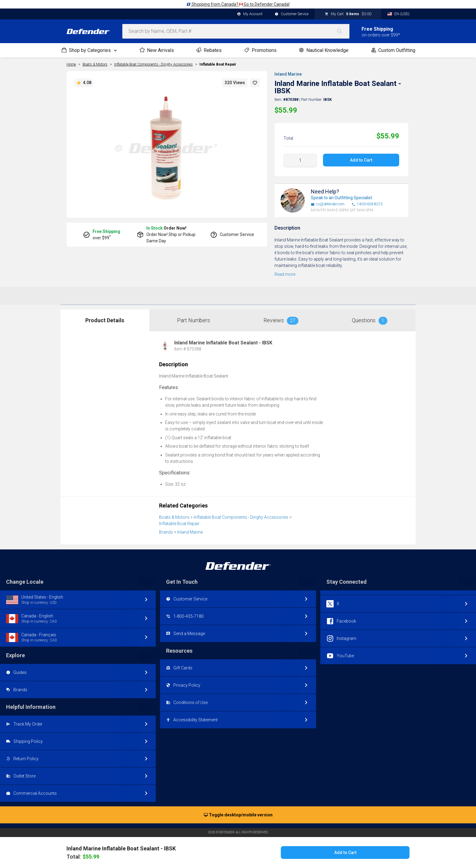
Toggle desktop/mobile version (238, 815)
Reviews (281, 321)
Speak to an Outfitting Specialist (342, 198)
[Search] (343, 31)
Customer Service (292, 14)
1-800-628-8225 (367, 204)
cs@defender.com (328, 204)
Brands (166, 532)
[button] (255, 83)
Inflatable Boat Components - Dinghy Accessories (241, 517)
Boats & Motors (174, 517)
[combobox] (236, 31)
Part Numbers (194, 320)
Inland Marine (288, 74)
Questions (370, 321)
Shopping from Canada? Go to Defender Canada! (238, 4)
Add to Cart (361, 160)
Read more (285, 274)
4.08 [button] (84, 83)
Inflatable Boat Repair (218, 64)
